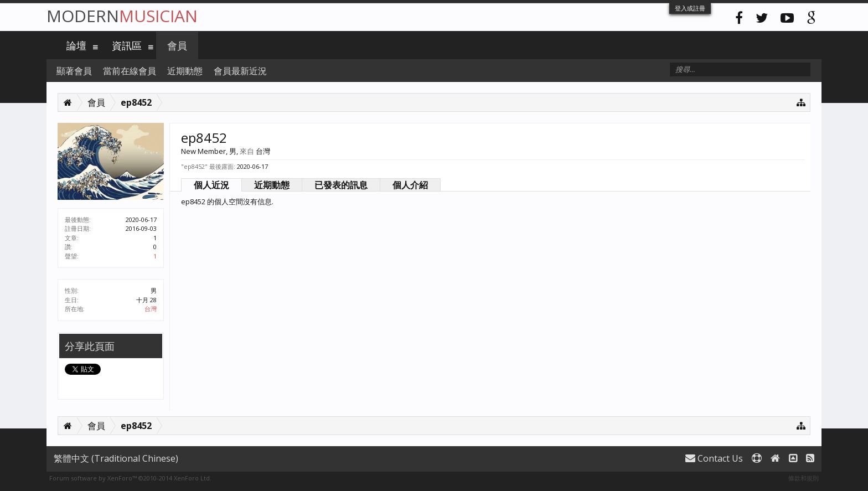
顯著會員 (74, 71)
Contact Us (714, 458)
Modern (122, 16)
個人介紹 (410, 185)
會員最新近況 (240, 71)
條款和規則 (804, 478)
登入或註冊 (690, 8)
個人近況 (211, 185)
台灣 (151, 309)
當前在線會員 (130, 71)
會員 (177, 45)
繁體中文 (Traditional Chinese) (116, 458)
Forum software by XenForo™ (130, 478)
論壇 (76, 45)
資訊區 (127, 45)
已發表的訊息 (341, 185)
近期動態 (272, 185)
